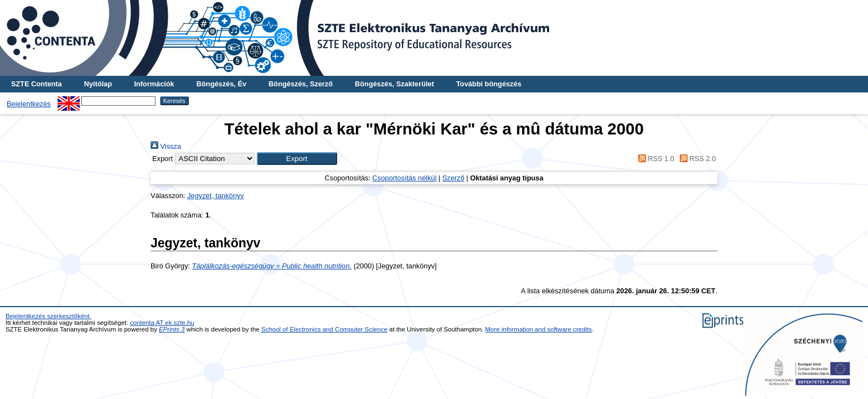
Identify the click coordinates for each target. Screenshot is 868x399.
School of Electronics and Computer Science (324, 329)
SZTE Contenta (37, 84)
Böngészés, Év (221, 84)
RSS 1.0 (654, 159)
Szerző (453, 178)
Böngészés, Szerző (301, 84)
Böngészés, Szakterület (394, 84)
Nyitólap (98, 84)
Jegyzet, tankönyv (215, 196)
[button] (297, 159)
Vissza (166, 146)
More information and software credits (539, 329)
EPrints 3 (172, 329)
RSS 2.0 (696, 159)
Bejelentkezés (29, 104)
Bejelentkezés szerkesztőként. (48, 316)
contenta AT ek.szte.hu (162, 323)
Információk (154, 84)
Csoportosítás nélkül (405, 178)
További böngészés (489, 84)
